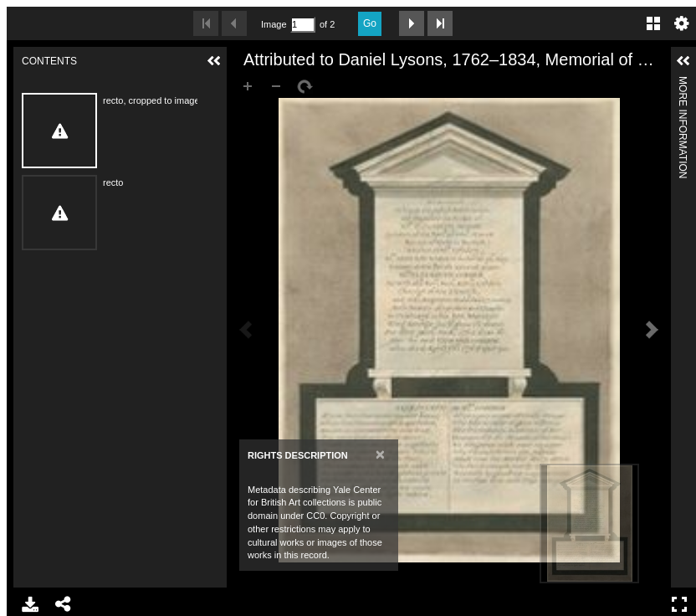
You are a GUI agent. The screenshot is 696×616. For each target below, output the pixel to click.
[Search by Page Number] (303, 25)
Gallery (653, 23)
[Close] (380, 454)
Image (274, 24)
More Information (683, 83)
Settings (682, 23)
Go (370, 23)
